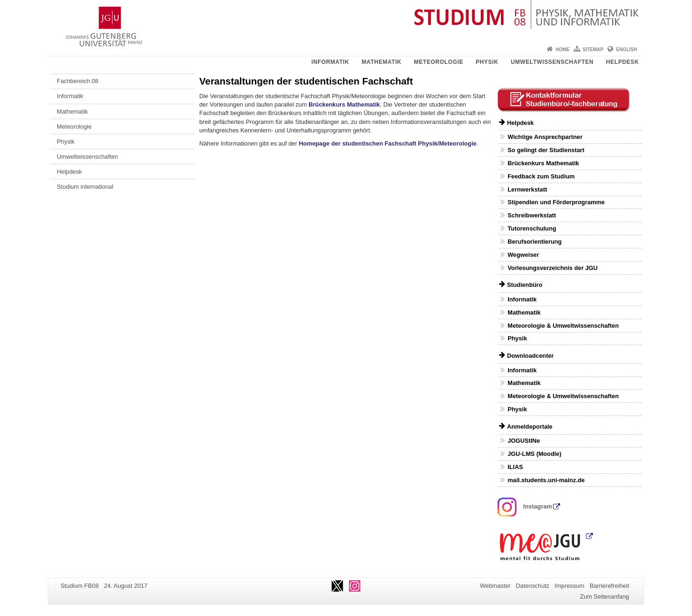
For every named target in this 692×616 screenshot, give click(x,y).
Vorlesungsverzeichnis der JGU (553, 268)
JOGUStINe (524, 441)
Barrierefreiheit (609, 586)
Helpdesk (623, 62)
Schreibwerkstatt (532, 215)
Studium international (85, 187)
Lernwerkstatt (527, 189)
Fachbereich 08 (77, 81)
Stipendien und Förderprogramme (556, 202)
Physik (487, 62)
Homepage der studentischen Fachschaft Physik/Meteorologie (388, 143)
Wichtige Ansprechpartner (545, 137)
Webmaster (495, 586)
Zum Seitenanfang (604, 597)
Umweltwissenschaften (552, 62)
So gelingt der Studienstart (546, 150)
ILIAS (515, 467)
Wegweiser (523, 255)
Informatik (330, 62)
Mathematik (381, 62)
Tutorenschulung (532, 228)
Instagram (525, 506)
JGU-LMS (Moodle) (534, 454)
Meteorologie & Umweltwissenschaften (563, 326)
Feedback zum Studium (541, 176)
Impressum (569, 586)
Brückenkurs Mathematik (344, 104)
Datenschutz (533, 586)
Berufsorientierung (534, 242)
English (627, 50)
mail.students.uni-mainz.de (546, 480)
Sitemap (593, 50)
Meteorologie (439, 62)
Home (562, 50)
